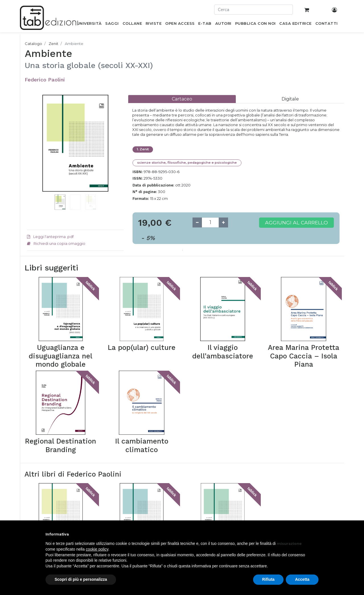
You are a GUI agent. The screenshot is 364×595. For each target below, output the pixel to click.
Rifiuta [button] (268, 579)
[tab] (182, 99)
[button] (34, 152)
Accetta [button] (302, 579)
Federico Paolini (45, 80)
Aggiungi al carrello (296, 222)
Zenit (53, 44)
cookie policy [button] (97, 549)
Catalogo (33, 44)
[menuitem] (89, 24)
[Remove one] (197, 222)
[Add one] (223, 222)
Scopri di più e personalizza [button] (81, 579)
